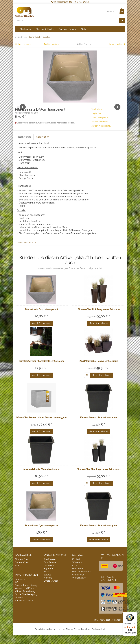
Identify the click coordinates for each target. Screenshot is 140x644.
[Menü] (135, 614)
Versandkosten (118, 628)
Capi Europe (50, 571)
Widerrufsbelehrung (25, 600)
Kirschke (48, 586)
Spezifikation (43, 145)
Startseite (25, 29)
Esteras (47, 583)
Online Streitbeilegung (26, 603)
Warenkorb (78, 571)
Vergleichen (97, 118)
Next (117, 111)
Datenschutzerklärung (26, 594)
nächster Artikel (116, 44)
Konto (75, 574)
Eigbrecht (49, 577)
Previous (23, 111)
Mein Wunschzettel (82, 580)
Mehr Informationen (41, 332)
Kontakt (76, 568)
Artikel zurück (52, 44)
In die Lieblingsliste (100, 126)
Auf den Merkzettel (100, 130)
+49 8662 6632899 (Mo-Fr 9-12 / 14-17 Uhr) (70, 2)
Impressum (21, 588)
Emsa (47, 580)
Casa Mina (49, 574)
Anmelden (112, 11)
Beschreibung (24, 145)
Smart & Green (51, 589)
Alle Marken (50, 568)
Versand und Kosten (25, 597)
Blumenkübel (45, 29)
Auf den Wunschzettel (101, 134)
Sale (84, 29)
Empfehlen (96, 122)
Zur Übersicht (25, 44)
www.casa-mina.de (27, 251)
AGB (17, 591)
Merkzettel (78, 577)
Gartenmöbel (68, 29)
